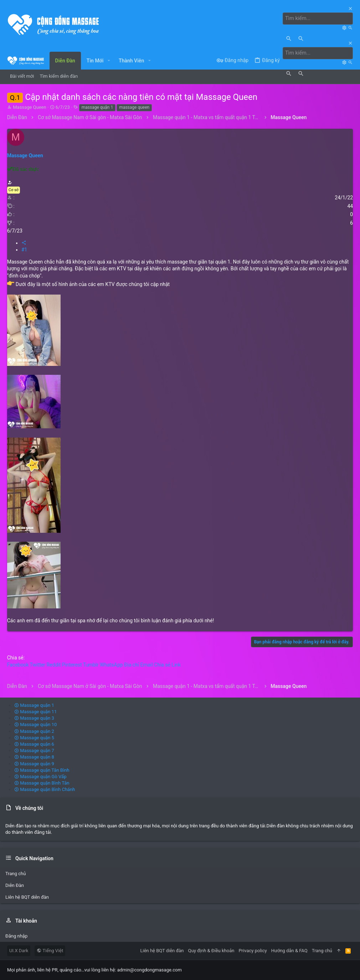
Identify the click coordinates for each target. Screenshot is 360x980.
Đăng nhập (16, 936)
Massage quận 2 (34, 731)
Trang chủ (16, 873)
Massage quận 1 (34, 705)
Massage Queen (29, 107)
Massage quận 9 (34, 763)
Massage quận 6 (34, 744)
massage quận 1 (97, 107)
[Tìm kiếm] (319, 19)
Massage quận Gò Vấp (40, 777)
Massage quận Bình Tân (42, 783)
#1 (24, 250)
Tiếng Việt (50, 951)
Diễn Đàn (15, 885)
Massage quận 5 (34, 737)
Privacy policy (253, 951)
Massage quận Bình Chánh (45, 789)
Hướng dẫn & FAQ (289, 951)
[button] (109, 60)
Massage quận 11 (35, 712)
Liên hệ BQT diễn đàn (27, 897)
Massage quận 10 (35, 724)
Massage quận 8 (34, 757)
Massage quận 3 (34, 718)
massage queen (134, 107)
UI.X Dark (19, 951)
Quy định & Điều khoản (211, 951)
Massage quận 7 (34, 751)
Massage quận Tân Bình (42, 770)
